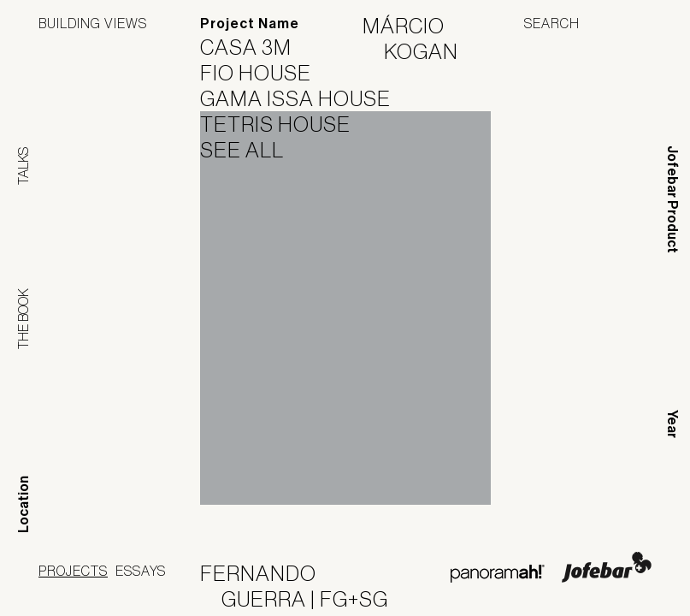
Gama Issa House (306, 98)
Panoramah (497, 574)
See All (253, 150)
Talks (23, 166)
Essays (141, 571)
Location (24, 504)
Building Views (93, 23)
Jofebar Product (672, 199)
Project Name (250, 24)
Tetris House (286, 124)
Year (672, 424)
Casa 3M (257, 47)
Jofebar (607, 567)
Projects (73, 571)
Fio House (266, 73)
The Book (23, 319)
